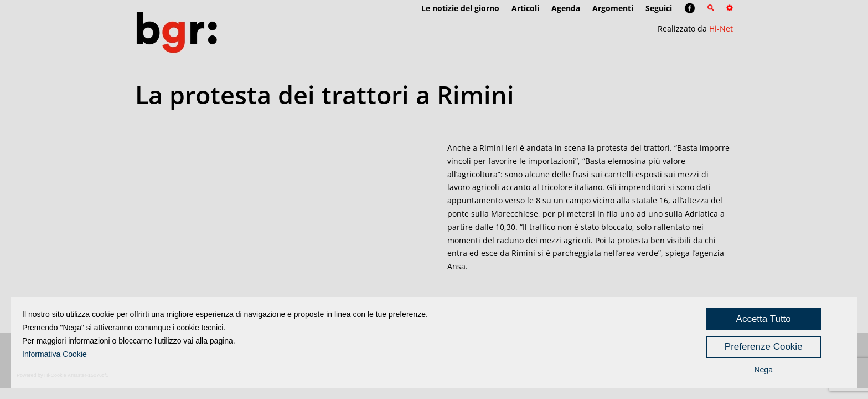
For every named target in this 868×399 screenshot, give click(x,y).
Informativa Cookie (55, 354)
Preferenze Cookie (764, 347)
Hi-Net (721, 29)
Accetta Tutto (764, 319)
